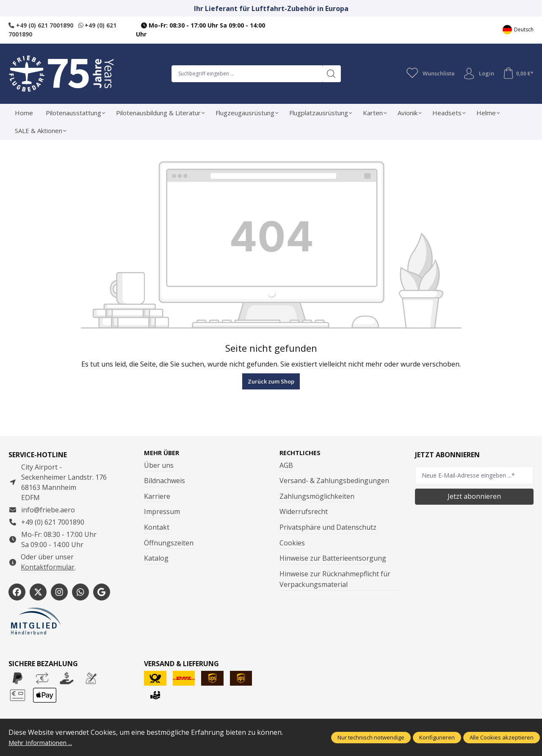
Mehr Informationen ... (44, 742)
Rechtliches (302, 453)
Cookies (292, 543)
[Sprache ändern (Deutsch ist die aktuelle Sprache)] (518, 30)
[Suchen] (330, 73)
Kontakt (157, 527)
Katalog (156, 559)
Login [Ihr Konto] (477, 73)
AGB (286, 465)
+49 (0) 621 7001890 (41, 25)
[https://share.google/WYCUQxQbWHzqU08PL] (102, 592)
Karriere (157, 496)
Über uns (159, 465)
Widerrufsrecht (304, 512)
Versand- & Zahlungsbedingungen (334, 481)
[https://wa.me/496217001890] (80, 592)
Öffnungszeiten (169, 543)
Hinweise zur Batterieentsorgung (333, 559)
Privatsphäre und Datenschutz (328, 527)
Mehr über (163, 453)
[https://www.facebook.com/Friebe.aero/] (17, 592)
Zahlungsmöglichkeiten (317, 496)
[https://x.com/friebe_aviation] (38, 592)
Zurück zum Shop (271, 381)
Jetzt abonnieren (474, 496)
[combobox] (245, 73)
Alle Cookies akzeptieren (502, 737)
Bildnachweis (165, 481)
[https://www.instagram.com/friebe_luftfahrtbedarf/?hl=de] (59, 592)
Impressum (162, 512)
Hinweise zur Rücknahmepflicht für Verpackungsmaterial (335, 579)
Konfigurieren (437, 737)
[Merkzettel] (428, 73)
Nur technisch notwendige (371, 737)
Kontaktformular (48, 567)
